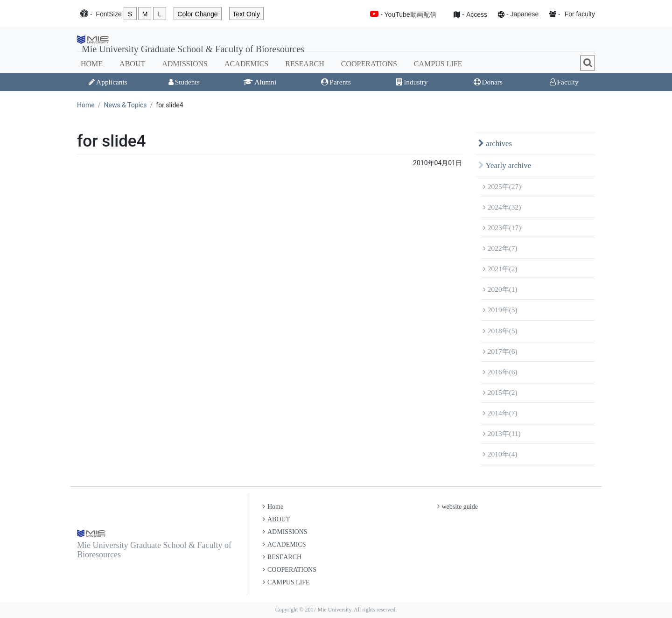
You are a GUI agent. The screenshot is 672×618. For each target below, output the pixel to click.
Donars (488, 82)
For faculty (580, 14)
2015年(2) (500, 392)
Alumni (260, 82)
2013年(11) (502, 433)
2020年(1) (500, 289)
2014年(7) (500, 413)
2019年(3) (500, 310)
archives (495, 144)
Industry (412, 82)
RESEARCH (305, 64)
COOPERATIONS (369, 64)
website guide (458, 507)
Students (184, 82)
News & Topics (125, 105)
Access (477, 14)
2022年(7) (500, 248)
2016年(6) (500, 372)
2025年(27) (502, 186)
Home (86, 105)
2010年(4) (500, 454)
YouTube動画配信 (410, 14)
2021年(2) (500, 269)
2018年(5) (500, 331)
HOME (92, 64)
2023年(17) (502, 228)
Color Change (197, 14)
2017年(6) (500, 351)
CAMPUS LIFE (438, 64)
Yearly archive (505, 165)
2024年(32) (502, 207)
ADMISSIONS (185, 64)
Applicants (108, 82)
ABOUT (132, 64)
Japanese (524, 14)
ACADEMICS (246, 64)
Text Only (246, 14)
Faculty (564, 82)
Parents (336, 82)
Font (108, 14)
